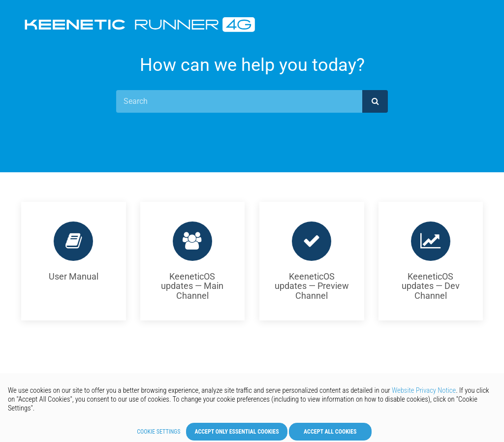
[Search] (239, 101)
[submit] (375, 101)
